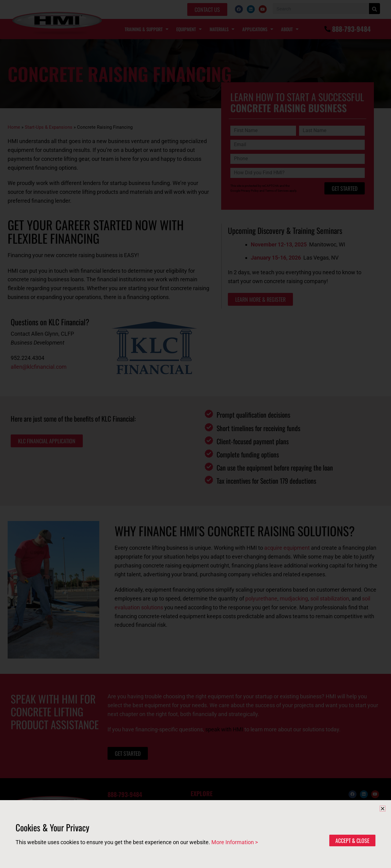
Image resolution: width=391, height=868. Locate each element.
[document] (195, 434)
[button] (383, 809)
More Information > (235, 842)
